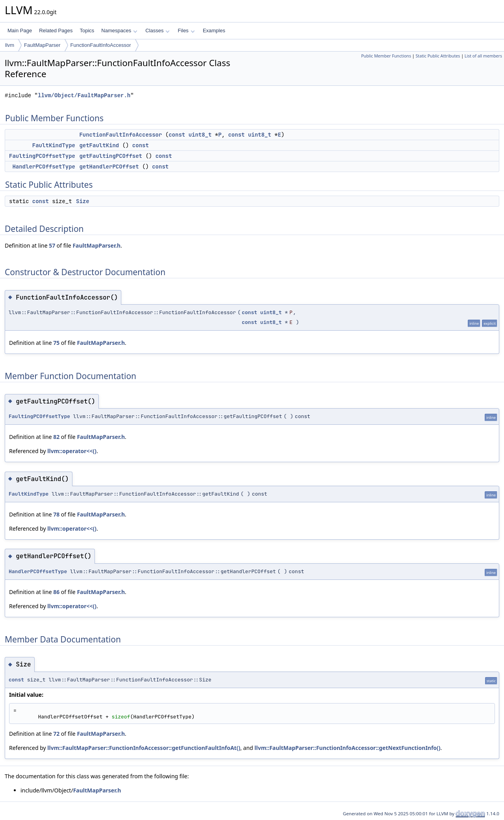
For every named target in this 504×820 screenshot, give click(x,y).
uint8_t (200, 135)
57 (52, 245)
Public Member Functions (386, 56)
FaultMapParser (42, 45)
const (177, 135)
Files (186, 31)
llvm (10, 45)
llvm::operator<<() (72, 451)
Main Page (20, 31)
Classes (157, 31)
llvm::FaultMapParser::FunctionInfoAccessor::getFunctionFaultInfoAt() (144, 748)
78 (56, 514)
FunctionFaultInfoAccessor (101, 45)
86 (56, 592)
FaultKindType (54, 145)
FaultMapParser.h (96, 245)
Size (83, 201)
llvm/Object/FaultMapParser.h (84, 95)
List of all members (483, 56)
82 (56, 437)
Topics (87, 31)
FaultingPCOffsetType (42, 156)
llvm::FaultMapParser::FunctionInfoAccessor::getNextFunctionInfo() (347, 748)
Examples (214, 31)
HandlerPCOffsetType (44, 167)
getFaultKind (99, 145)
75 (56, 343)
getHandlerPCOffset (109, 167)
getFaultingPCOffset (111, 156)
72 (56, 734)
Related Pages (56, 31)
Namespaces (119, 31)
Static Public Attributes (438, 56)
